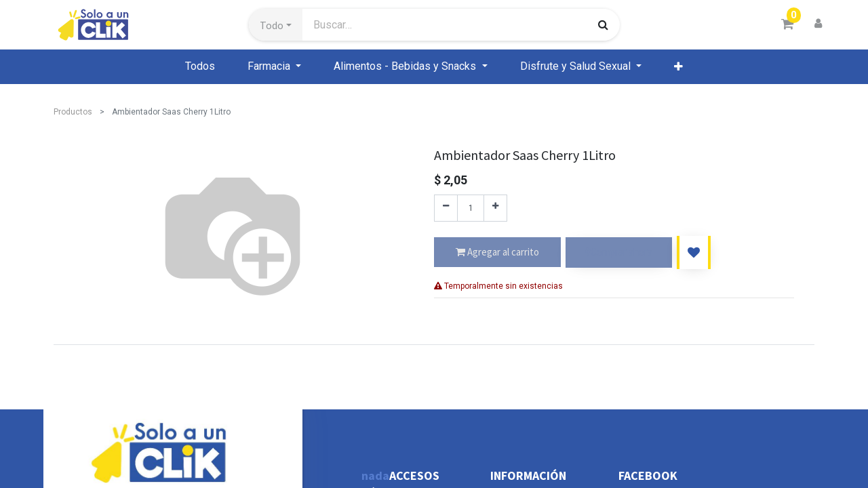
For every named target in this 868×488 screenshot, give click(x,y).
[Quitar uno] (446, 208)
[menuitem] (200, 66)
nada (375, 475)
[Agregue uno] (495, 208)
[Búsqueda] (603, 24)
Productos (73, 112)
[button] (276, 25)
